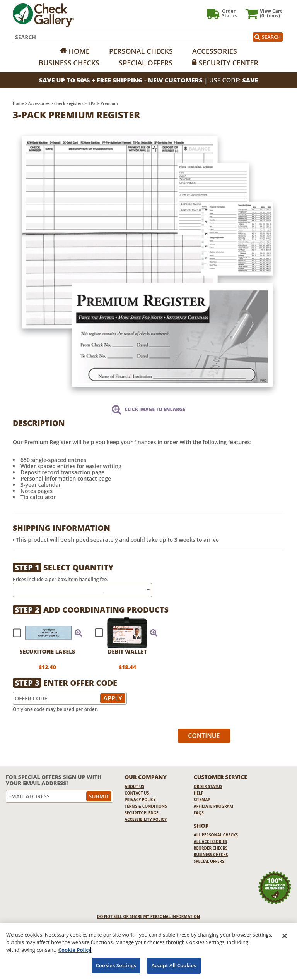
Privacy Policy (140, 800)
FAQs (199, 813)
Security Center (228, 63)
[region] (148, 952)
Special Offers (146, 63)
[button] (79, 633)
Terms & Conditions (146, 806)
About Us (134, 786)
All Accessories (210, 841)
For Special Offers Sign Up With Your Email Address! (54, 780)
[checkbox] (44, 633)
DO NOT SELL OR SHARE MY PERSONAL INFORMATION (148, 916)
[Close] (285, 936)
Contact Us (137, 793)
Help (199, 793)
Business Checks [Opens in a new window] (69, 63)
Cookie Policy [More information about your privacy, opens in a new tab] (75, 950)
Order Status (208, 786)
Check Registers (69, 103)
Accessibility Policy (146, 819)
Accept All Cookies (174, 965)
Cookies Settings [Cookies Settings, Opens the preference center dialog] (116, 965)
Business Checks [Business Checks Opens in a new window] (211, 855)
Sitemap (202, 800)
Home (79, 51)
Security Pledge (141, 813)
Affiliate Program (213, 806)
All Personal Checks (216, 835)
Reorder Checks (211, 848)
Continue (204, 736)
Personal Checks (141, 51)
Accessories (215, 51)
